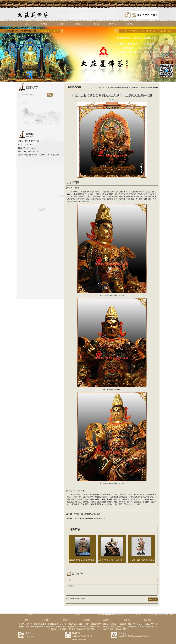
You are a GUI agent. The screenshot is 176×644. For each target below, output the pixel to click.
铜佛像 (148, 499)
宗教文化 (78, 24)
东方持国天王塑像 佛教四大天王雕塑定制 (90, 519)
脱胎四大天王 (104, 88)
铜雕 (93, 502)
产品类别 (44, 24)
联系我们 (130, 24)
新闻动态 (112, 24)
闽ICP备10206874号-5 (79, 640)
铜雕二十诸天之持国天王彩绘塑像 (87, 514)
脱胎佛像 (74, 502)
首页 (27, 24)
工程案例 (95, 24)
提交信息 (153, 599)
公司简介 (61, 24)
